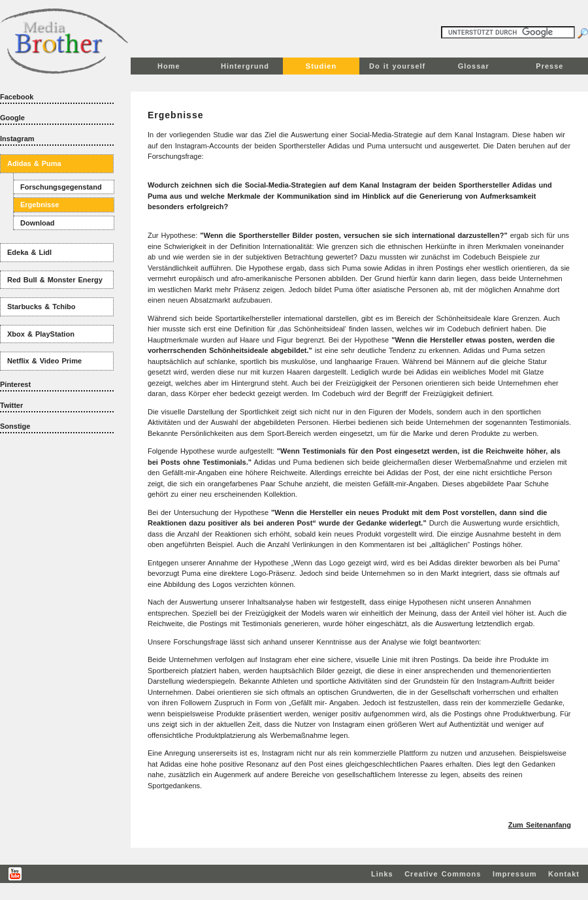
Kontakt (564, 874)
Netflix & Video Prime (44, 361)
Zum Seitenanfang (540, 825)
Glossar (474, 66)
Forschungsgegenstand (61, 187)
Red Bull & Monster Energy (55, 280)
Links (382, 874)
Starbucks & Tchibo (41, 307)
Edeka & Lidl (29, 252)
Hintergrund (245, 66)
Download (38, 223)
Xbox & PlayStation (41, 334)
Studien (321, 66)
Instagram (17, 139)
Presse (549, 66)
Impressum (515, 874)
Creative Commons (443, 874)
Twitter (11, 405)
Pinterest (15, 384)
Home (169, 66)
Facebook (17, 97)
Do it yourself (397, 66)
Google (12, 118)
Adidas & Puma (34, 163)
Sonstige (15, 426)
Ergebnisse (40, 205)
